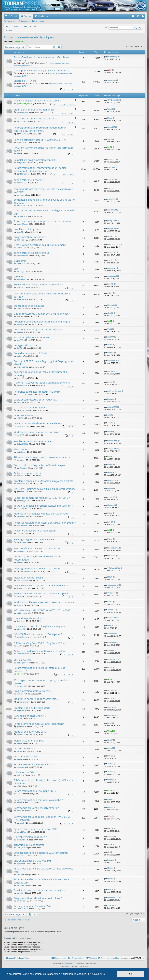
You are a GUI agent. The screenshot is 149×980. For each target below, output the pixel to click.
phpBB (67, 962)
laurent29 (21, 141)
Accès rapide (7, 17)
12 (68, 102)
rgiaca (19, 315)
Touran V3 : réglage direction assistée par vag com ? (43, 504)
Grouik (19, 246)
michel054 (21, 204)
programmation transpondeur (31, 235)
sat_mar (20, 215)
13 (71, 102)
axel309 (20, 338)
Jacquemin (112, 266)
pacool (19, 750)
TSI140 (110, 421)
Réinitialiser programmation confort (34, 158)
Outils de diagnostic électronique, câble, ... (38, 99)
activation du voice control (29, 843)
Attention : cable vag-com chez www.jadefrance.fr (42, 455)
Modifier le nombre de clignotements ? (36, 697)
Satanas (111, 904)
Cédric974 (111, 591)
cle (21, 594)
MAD (19, 644)
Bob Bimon (112, 713)
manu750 (21, 298)
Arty (69, 965)
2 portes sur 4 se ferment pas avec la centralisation (43, 219)
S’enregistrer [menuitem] (143, 17)
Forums (27, 16)
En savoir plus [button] (96, 974)
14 (75, 102)
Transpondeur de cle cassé (29, 304)
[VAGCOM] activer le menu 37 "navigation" (38, 632)
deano (19, 603)
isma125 (24, 684)
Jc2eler (110, 762)
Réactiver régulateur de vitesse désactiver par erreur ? (45, 521)
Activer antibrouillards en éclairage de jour (38, 421)
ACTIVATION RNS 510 (26, 414)
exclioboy (24, 424)
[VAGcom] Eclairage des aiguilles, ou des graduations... (45, 487)
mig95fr (20, 709)
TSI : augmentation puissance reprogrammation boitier (41, 680)
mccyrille (24, 384)
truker (110, 511)
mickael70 (21, 627)
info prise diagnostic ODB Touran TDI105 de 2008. (42, 608)
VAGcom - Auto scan (25, 755)
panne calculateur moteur (29, 178)
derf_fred (20, 238)
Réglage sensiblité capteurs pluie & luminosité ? (41, 584)
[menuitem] (121, 16)
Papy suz (111, 177)
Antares (110, 835)
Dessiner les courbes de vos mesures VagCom (40, 888)
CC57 (23, 132)
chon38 (110, 311)
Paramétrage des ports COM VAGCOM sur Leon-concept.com (41, 879)
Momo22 (111, 235)
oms (109, 413)
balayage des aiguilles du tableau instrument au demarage (41, 372)
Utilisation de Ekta (24, 770)
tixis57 (19, 474)
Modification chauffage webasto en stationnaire (41, 512)
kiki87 (110, 696)
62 (64, 173)
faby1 (22, 725)
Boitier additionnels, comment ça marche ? (38, 283)
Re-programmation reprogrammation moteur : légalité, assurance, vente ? (41, 127)
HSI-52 (110, 827)
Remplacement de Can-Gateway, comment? (39, 722)
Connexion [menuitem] (139, 17)
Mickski (20, 873)
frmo (19, 376)
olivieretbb (21, 899)
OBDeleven (20, 259)
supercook (112, 78)
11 (64, 102)
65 (75, 173)
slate (19, 717)
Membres (42, 16)
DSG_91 (20, 846)
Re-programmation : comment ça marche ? (38, 798)
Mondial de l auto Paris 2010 (30, 730)
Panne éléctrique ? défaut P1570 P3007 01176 (40, 138)
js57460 (20, 416)
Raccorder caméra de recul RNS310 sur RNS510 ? (42, 496)
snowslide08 (22, 254)
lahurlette (20, 765)
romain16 (111, 495)
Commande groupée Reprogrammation (36, 806)
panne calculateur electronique (32, 251)
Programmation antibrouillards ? (32, 689)
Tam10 (110, 107)
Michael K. (24, 172)
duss (22, 458)
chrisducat (21, 450)
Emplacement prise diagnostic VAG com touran (41, 851)
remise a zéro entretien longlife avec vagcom (39, 624)
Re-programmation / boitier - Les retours (37, 567)
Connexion (25, 21)
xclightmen (25, 700)
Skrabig (20, 270)
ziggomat (20, 507)
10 (60, 102)
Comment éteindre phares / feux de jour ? (38, 328)
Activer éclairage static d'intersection (35, 529)
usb (16, 267)
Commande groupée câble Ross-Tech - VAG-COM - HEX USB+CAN (42, 816)
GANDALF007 (113, 98)
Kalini (22, 541)
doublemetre (22, 524)
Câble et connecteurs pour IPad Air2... (35, 398)
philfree (23, 830)
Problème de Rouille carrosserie (32, 706)
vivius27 (20, 692)
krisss (110, 665)
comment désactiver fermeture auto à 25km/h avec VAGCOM (43, 189)
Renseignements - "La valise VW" (32, 904)
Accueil (14, 16)
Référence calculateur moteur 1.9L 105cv (37, 390)
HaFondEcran (113, 546)
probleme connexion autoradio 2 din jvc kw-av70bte (43, 479)
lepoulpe (111, 397)
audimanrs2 (21, 278)
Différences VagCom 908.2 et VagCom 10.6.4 (39, 641)
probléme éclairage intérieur (30, 227)
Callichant (111, 165)
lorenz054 (21, 82)
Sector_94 (25, 102)
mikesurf (111, 798)
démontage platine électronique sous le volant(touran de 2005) (45, 199)
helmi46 (111, 351)
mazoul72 (111, 370)
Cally (109, 187)
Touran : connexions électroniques (29, 35)
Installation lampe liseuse (28, 576)
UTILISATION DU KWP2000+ (30, 406)
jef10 (22, 72)
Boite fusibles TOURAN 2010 (30, 714)
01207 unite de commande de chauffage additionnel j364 (44, 210)
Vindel (110, 729)
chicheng (24, 635)
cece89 (20, 809)
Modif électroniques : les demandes (34, 108)
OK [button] (131, 974)
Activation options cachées (29, 471)
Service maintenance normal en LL (33, 762)
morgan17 (21, 161)
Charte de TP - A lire (25, 79)
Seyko (110, 380)
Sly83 (110, 137)
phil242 (20, 773)
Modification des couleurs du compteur (36, 430)
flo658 (19, 330)
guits (19, 354)
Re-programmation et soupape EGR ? (35, 789)
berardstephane (114, 242)
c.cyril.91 (111, 258)
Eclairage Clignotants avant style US (34, 538)
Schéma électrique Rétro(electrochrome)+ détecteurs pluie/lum (44, 780)
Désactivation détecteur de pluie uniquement (40, 243)
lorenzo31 (111, 624)
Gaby (19, 61)
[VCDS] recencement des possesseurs (35, 117)
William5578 (22, 365)
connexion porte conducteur (30, 616)
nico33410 (112, 208)
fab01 (110, 145)
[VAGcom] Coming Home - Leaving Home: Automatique (37, 556)
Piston (110, 537)
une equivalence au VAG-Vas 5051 (33, 859)
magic (23, 515)
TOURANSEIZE (114, 566)
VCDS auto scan (23, 658)
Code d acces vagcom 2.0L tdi (30, 351)
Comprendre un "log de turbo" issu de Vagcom (40, 463)
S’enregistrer (40, 21)
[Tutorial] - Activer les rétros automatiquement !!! (42, 381)
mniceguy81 (22, 661)
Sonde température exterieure (31, 336)
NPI (18, 784)
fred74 (19, 181)
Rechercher (11, 21)
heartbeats (21, 482)
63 (68, 173)
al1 (109, 850)
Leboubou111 (22, 652)
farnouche (21, 120)
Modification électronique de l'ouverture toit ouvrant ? (45, 600)
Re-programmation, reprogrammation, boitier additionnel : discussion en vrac (40, 168)
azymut (20, 193)
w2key (110, 291)
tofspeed (111, 649)
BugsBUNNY (113, 447)
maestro (24, 111)
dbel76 (20, 346)
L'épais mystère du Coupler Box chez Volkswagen (42, 312)
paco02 (20, 230)
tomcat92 (111, 125)
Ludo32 (110, 282)
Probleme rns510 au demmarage (33, 439)
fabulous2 (28, 570)
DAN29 (110, 520)
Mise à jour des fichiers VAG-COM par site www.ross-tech (44, 868)
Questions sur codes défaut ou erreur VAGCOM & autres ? (42, 293)
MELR (110, 575)
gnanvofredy (112, 55)
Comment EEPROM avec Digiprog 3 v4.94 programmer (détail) (45, 361)
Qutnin (110, 486)
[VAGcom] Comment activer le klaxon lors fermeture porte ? (44, 147)
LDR (19, 531)
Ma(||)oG (24, 499)
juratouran (21, 549)
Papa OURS (22, 907)
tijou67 (110, 738)
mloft (19, 152)
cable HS (19, 275)
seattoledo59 (22, 586)
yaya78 (20, 401)
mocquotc (21, 838)
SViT (22, 433)
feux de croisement (25, 747)
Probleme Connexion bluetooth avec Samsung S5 (42, 320)
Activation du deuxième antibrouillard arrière (40, 649)
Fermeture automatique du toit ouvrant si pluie (41, 592)
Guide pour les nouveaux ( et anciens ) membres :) (42, 69)
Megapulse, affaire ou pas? (29, 739)
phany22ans (22, 222)
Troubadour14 (22, 578)
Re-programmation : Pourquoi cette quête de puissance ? (40, 667)
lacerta (110, 430)
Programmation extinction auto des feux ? (38, 896)
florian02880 (22, 442)
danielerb (20, 322)
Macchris (20, 307)
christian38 (21, 611)
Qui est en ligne (14, 926)
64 (71, 173)
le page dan (112, 227)
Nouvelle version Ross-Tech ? (30, 835)
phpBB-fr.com (79, 968)
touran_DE (112, 250)
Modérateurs (20, 40)
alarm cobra (21, 447)
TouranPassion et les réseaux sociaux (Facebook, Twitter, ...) (42, 57)
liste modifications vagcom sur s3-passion (38, 546)
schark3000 (25, 409)
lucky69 (20, 286)
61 (60, 173)
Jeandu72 (111, 608)
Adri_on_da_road (24, 393)
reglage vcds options (25, 343)
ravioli (19, 262)
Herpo (110, 116)
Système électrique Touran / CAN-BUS (35, 827)
